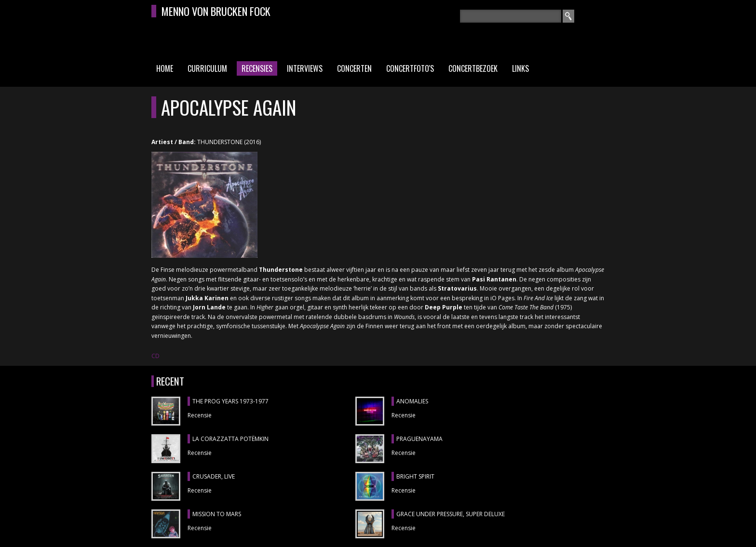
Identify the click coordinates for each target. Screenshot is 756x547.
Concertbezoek (473, 68)
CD (155, 356)
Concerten (354, 68)
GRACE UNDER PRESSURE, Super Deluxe (451, 514)
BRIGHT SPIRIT (415, 476)
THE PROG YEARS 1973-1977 (230, 401)
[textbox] (511, 16)
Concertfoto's (410, 68)
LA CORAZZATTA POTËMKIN (230, 439)
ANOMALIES (412, 401)
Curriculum (207, 68)
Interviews (305, 68)
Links (520, 68)
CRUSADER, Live (214, 476)
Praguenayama (419, 439)
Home (165, 68)
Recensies (257, 68)
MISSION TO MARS (217, 514)
